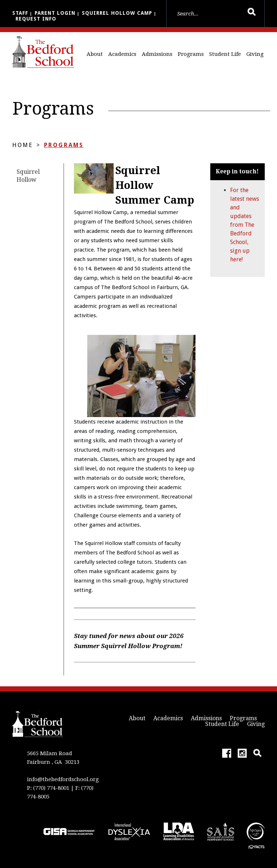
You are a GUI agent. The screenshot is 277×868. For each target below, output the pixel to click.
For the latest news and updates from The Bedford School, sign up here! (245, 225)
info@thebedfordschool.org (63, 779)
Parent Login (55, 13)
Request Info (36, 19)
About (95, 54)
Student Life (225, 54)
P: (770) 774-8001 (48, 788)
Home (23, 145)
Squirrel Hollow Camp (117, 13)
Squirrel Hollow (28, 176)
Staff (20, 13)
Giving (255, 54)
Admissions (157, 54)
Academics (122, 54)
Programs (191, 54)
